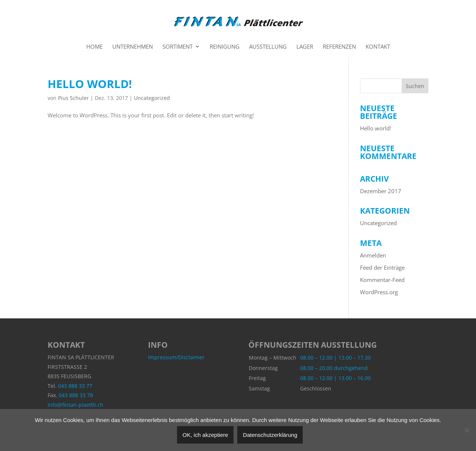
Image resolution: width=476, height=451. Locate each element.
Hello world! (90, 84)
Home (94, 47)
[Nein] (467, 430)
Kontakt (378, 47)
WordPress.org (379, 292)
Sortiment (178, 47)
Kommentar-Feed (382, 280)
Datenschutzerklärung (270, 435)
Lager (305, 47)
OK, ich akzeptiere (205, 435)
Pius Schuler (73, 98)
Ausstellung (268, 47)
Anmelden (373, 255)
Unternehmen (133, 47)
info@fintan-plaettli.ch (75, 405)
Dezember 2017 (381, 191)
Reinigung (225, 47)
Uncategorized (152, 98)
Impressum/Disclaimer (176, 357)
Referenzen (339, 47)
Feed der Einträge (382, 267)
